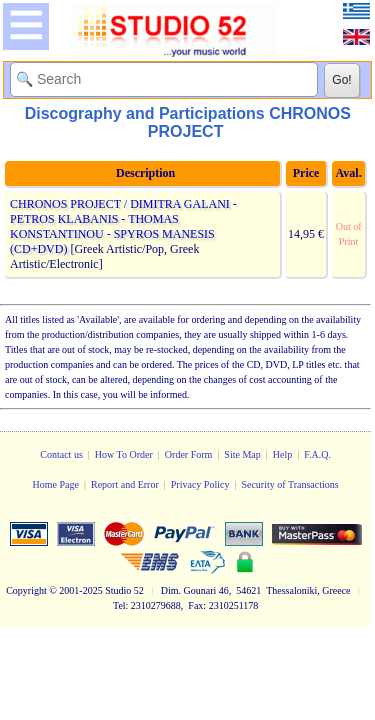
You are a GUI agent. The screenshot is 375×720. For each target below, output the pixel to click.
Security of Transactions (289, 484)
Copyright (26, 590)
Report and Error (125, 484)
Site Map (242, 454)
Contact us (61, 454)
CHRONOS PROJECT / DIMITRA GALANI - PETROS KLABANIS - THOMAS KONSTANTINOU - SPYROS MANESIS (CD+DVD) (123, 226)
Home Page (56, 484)
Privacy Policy (200, 484)
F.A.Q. (317, 454)
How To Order (124, 454)
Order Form (189, 454)
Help (282, 454)
